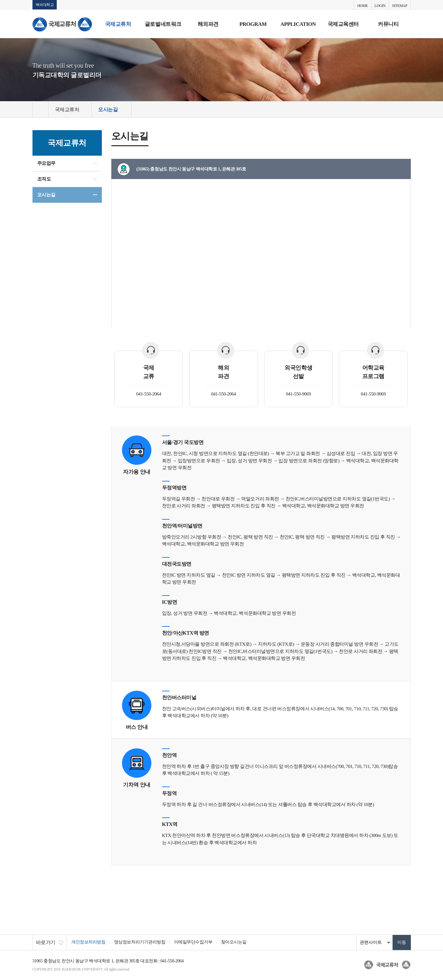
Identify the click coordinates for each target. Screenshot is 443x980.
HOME (362, 6)
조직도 (44, 179)
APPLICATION (298, 24)
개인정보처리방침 (89, 943)
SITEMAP (400, 6)
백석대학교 (45, 5)
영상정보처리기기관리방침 (141, 943)
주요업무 (46, 164)
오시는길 (46, 195)
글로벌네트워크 (163, 24)
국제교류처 (118, 24)
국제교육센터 (343, 24)
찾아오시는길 (237, 943)
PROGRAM (253, 24)
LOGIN (380, 6)
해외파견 (208, 24)
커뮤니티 (388, 24)
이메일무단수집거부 (195, 943)
